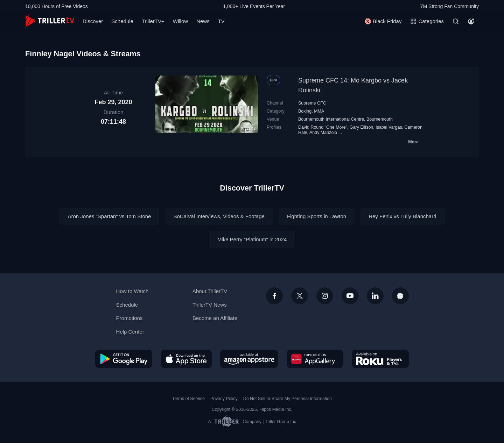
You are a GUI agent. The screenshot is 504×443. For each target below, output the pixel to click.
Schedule (122, 21)
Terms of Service (188, 399)
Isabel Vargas (389, 127)
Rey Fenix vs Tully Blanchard (402, 216)
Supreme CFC (312, 103)
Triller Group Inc (281, 422)
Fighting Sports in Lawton (317, 216)
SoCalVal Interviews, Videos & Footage (219, 216)
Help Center (130, 332)
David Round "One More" (323, 127)
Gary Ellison (361, 127)
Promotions (129, 318)
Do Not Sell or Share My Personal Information (288, 399)
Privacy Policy (224, 399)
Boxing (305, 111)
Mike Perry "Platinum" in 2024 (252, 239)
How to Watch (132, 291)
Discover (93, 21)
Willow (180, 21)
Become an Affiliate (215, 318)
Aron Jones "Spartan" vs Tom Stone (109, 216)
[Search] (456, 21)
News (203, 21)
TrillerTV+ (153, 21)
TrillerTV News (210, 305)
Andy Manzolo (323, 133)
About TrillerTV (210, 291)
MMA (319, 111)
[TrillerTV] (50, 21)
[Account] (471, 21)
